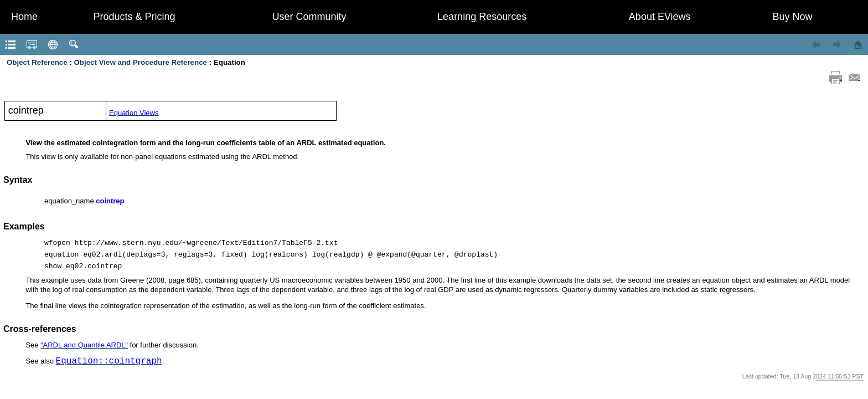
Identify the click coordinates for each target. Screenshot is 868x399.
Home (24, 17)
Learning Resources (482, 17)
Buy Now (793, 17)
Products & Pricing (135, 17)
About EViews (660, 17)
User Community (309, 17)
